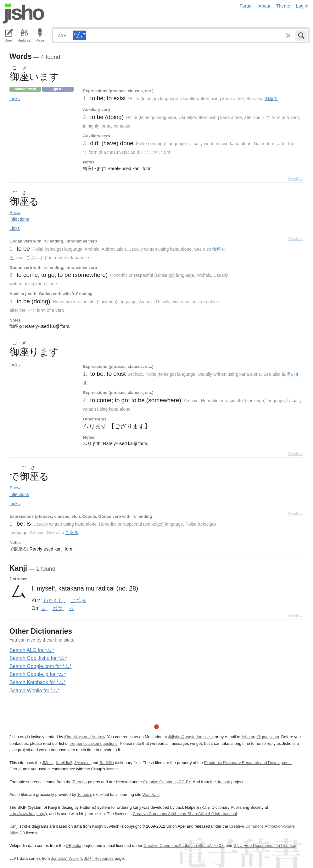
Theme (283, 6)
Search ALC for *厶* (32, 650)
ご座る (72, 533)
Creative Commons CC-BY (167, 782)
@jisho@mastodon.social (191, 737)
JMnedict (82, 763)
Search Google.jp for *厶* (38, 674)
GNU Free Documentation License (264, 845)
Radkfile (107, 763)
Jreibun (224, 782)
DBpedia (73, 845)
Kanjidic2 (64, 763)
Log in (302, 6)
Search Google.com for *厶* (40, 666)
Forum (246, 6)
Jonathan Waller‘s (67, 858)
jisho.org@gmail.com (260, 737)
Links (15, 99)
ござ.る (78, 600)
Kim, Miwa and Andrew (84, 737)
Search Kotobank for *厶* (38, 682)
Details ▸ (295, 179)
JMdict (48, 763)
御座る (271, 99)
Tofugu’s (84, 794)
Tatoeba (80, 782)
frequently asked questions (93, 743)
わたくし (53, 600)
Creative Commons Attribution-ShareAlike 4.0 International (185, 814)
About (265, 6)
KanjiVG (99, 826)
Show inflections (19, 216)
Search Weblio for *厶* (35, 691)
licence (113, 769)
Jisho (24, 14)
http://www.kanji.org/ (28, 814)
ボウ (57, 608)
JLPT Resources (99, 858)
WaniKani (151, 794)
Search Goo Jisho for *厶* (38, 658)
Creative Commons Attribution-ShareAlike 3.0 (184, 845)
